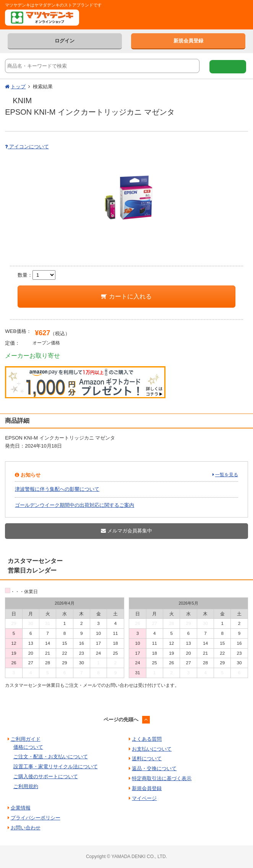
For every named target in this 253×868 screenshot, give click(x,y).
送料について (147, 758)
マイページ (144, 798)
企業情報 (21, 808)
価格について (28, 747)
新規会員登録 (188, 41)
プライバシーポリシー (36, 818)
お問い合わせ (26, 828)
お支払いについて (152, 749)
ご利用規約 (26, 786)
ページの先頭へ (121, 720)
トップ (18, 87)
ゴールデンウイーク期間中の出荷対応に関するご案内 (75, 505)
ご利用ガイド (26, 739)
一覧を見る (227, 475)
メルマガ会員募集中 (126, 531)
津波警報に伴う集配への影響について (57, 489)
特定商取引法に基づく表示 (162, 778)
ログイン (65, 41)
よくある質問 (147, 739)
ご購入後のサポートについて (46, 776)
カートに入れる (126, 296)
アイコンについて (27, 147)
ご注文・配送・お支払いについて (51, 757)
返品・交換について (154, 768)
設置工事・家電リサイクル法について (56, 767)
